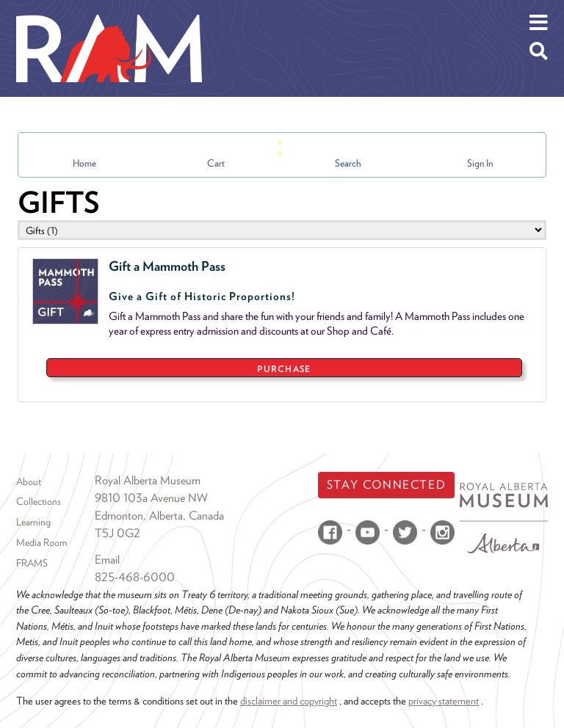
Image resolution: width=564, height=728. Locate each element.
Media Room (41, 542)
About (29, 481)
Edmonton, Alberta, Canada (159, 516)
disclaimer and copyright (289, 700)
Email (107, 560)
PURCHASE (284, 369)
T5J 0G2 (117, 533)
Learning (33, 522)
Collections (39, 501)
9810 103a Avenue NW (151, 498)
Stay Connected (386, 485)
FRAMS (32, 563)
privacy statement (444, 700)
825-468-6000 (135, 577)
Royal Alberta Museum (148, 480)
